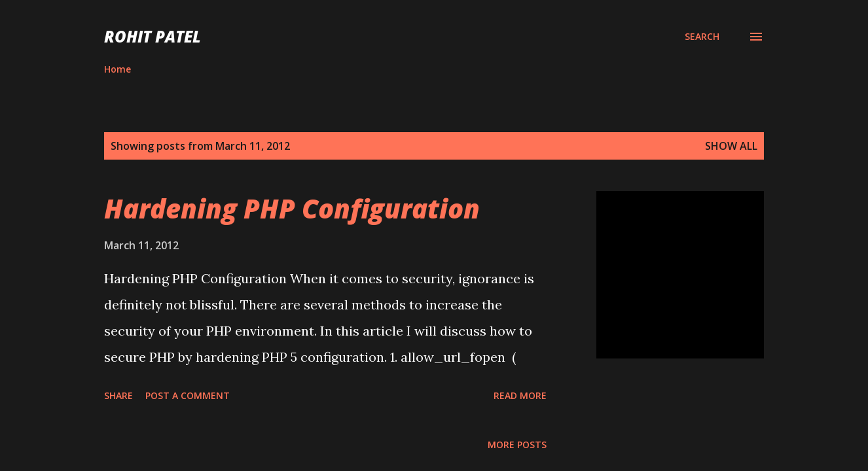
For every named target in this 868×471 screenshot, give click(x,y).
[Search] (702, 37)
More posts (517, 445)
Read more (520, 395)
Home (118, 69)
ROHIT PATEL (153, 36)
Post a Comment (188, 395)
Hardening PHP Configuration (292, 208)
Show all (731, 146)
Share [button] (118, 395)
